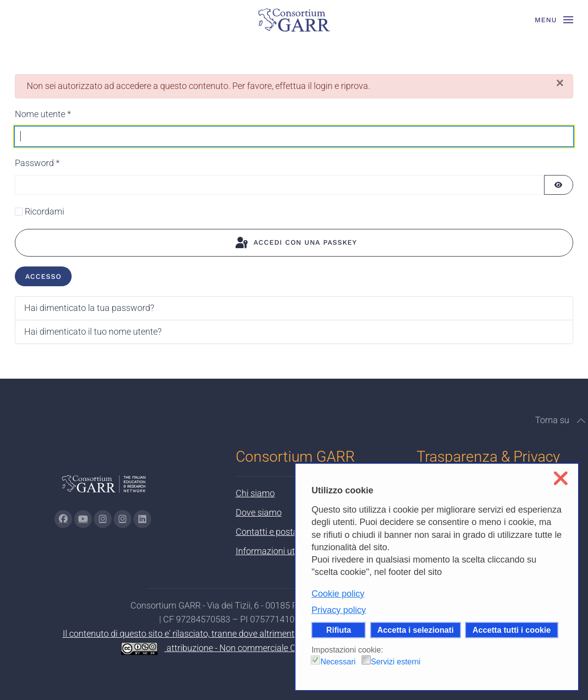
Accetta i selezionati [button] (416, 630)
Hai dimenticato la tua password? (89, 308)
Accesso (43, 276)
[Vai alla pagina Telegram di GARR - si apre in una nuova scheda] (123, 519)
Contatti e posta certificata (287, 532)
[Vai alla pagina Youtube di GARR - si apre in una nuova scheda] (83, 519)
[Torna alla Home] (294, 20)
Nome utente (43, 114)
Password (37, 163)
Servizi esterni (396, 662)
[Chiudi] (560, 83)
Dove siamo (259, 512)
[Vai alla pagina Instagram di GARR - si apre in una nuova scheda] (103, 519)
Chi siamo (255, 493)
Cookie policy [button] (338, 594)
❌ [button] (561, 478)
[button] (554, 20)
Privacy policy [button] (338, 610)
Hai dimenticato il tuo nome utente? (93, 331)
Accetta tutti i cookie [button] (511, 630)
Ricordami (44, 211)
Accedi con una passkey (295, 243)
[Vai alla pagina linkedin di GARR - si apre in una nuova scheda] (142, 519)
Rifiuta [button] (338, 630)
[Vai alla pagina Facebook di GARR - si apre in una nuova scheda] (63, 519)
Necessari (338, 662)
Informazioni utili (268, 551)
